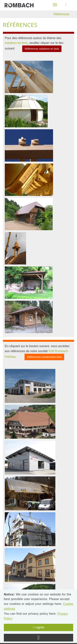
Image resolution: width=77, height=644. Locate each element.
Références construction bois (44, 357)
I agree (38, 627)
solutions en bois (16, 43)
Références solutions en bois (42, 49)
